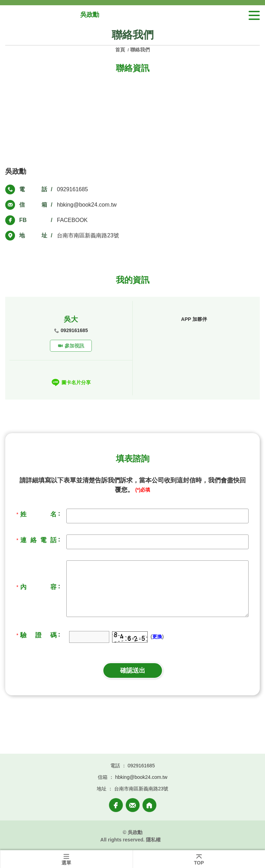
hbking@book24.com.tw (87, 205)
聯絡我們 (140, 50)
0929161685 (72, 189)
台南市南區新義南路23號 (88, 235)
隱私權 (153, 840)
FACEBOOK (72, 220)
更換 (157, 637)
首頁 (121, 50)
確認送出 (133, 670)
